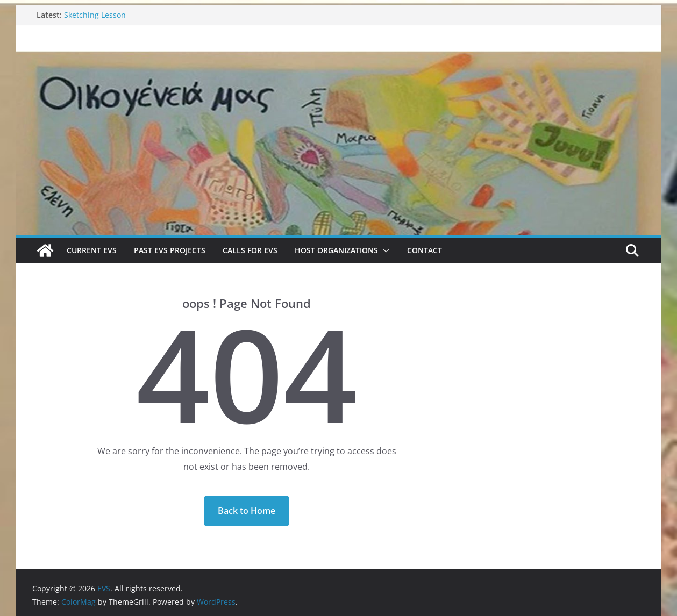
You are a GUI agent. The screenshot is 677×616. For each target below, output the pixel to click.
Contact (425, 250)
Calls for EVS (250, 250)
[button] (384, 250)
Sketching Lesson (95, 15)
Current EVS (92, 250)
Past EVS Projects (170, 250)
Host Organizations (336, 250)
